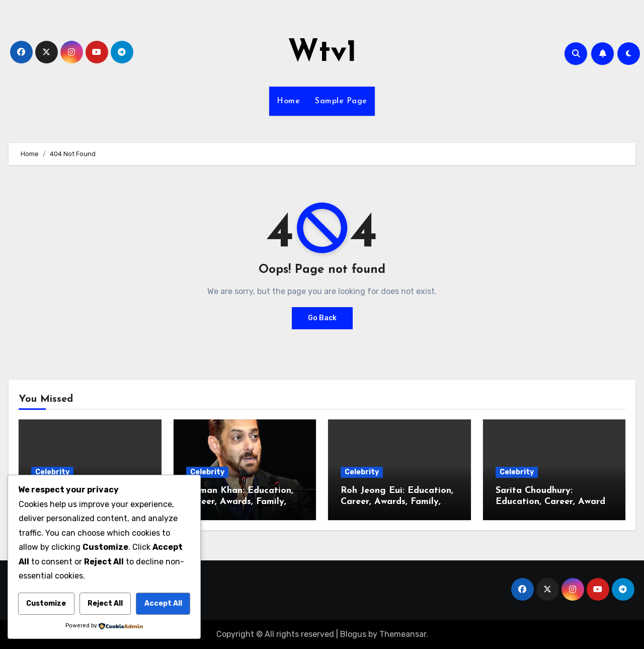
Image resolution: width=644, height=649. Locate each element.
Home (288, 101)
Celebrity (52, 472)
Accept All (163, 603)
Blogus (353, 634)
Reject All (105, 603)
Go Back (322, 318)
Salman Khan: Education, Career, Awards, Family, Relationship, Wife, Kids (240, 501)
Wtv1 (322, 53)
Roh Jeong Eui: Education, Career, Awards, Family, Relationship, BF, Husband (397, 501)
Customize (46, 603)
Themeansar (403, 634)
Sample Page (341, 101)
